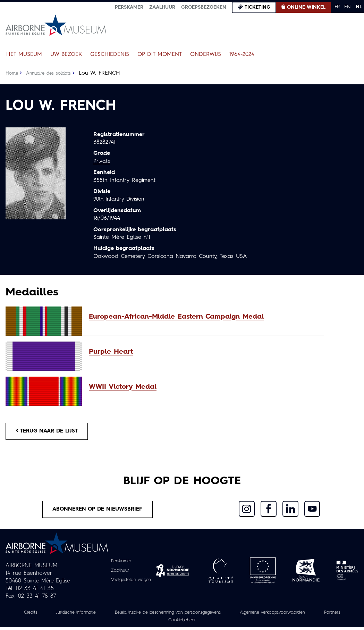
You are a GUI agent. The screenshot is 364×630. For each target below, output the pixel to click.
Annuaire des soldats (51, 73)
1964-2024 (242, 54)
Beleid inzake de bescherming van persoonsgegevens (185, 615)
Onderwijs (206, 54)
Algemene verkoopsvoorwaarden (302, 615)
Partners (157, 623)
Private (102, 161)
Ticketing (257, 7)
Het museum (24, 54)
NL (359, 7)
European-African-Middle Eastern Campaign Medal (176, 317)
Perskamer (129, 7)
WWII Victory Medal (123, 387)
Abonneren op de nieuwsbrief (98, 511)
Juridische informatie (83, 615)
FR (337, 7)
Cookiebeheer (201, 623)
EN (348, 7)
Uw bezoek (66, 54)
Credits (33, 615)
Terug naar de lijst (50, 432)
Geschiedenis (110, 54)
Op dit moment (160, 54)
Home (12, 73)
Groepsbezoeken (204, 7)
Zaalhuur (162, 7)
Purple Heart (111, 352)
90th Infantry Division (121, 199)
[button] (203, 317)
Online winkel (306, 7)
